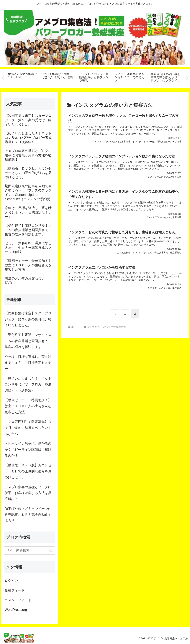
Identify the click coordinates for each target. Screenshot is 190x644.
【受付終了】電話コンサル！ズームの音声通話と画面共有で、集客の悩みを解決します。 (28, 341)
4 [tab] (103, 90)
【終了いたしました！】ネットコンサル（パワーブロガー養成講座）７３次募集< (28, 384)
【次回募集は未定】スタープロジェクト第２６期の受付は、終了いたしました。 (28, 319)
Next (187, 78)
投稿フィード (15, 590)
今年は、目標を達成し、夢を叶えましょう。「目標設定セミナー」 (28, 363)
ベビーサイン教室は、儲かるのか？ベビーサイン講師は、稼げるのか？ (28, 450)
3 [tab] (98, 90)
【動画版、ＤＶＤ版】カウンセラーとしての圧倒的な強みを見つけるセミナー (28, 471)
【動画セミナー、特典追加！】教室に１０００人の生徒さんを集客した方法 (28, 406)
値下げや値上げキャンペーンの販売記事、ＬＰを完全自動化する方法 (28, 515)
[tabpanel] (23, 78)
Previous (3, 78)
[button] (51, 551)
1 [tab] (87, 90)
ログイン (11, 581)
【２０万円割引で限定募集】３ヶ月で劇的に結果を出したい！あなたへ (28, 428)
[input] (29, 551)
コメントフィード (18, 600)
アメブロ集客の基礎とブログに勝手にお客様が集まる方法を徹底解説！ (28, 493)
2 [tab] (92, 90)
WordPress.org (16, 610)
